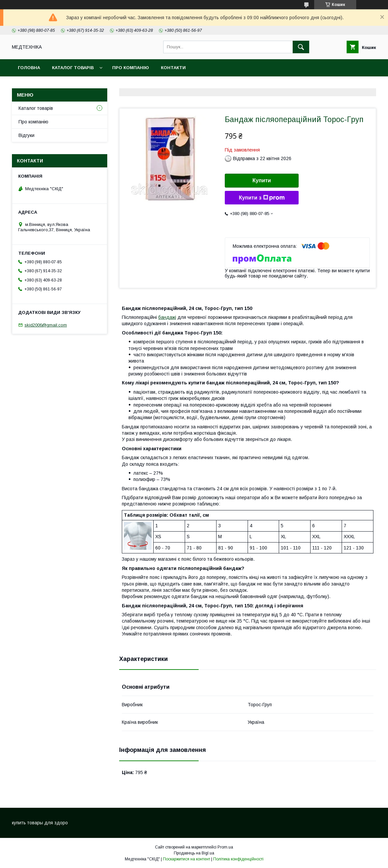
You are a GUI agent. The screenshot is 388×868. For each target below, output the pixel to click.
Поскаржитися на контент (187, 859)
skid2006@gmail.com (46, 325)
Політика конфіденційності (238, 859)
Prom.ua (225, 847)
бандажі (167, 317)
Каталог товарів (73, 68)
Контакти (173, 68)
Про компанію (131, 68)
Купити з (262, 198)
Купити (262, 180)
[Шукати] (301, 47)
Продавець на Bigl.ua (194, 853)
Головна (29, 68)
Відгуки (26, 135)
